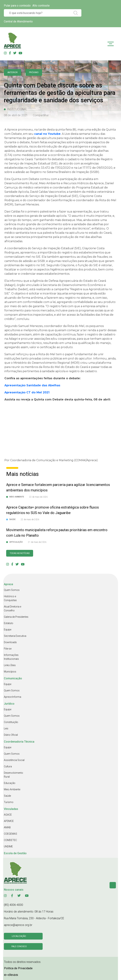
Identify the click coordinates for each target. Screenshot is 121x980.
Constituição (11, 722)
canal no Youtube (47, 134)
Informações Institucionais (11, 657)
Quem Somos (12, 590)
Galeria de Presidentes (16, 617)
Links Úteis (10, 665)
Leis (6, 728)
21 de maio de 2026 (37, 542)
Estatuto (9, 623)
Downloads (10, 642)
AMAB (7, 827)
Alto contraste (41, 6)
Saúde (7, 796)
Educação (10, 783)
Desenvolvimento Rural (13, 775)
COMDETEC (10, 840)
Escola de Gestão (15, 853)
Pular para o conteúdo (17, 6)
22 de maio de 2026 (38, 497)
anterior (13, 72)
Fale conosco (19, 946)
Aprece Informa (13, 697)
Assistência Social (14, 760)
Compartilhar (41, 115)
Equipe (8, 630)
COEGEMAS (10, 834)
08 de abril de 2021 (16, 115)
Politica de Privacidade (18, 968)
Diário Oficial (11, 735)
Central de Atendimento (18, 21)
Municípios (10, 672)
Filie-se (8, 649)
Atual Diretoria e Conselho (13, 609)
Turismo (9, 802)
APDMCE (9, 821)
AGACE (8, 815)
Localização (19, 936)
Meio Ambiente (12, 789)
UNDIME (8, 846)
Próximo (34, 72)
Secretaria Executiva (15, 636)
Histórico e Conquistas (10, 598)
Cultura (8, 766)
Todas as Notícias (20, 553)
